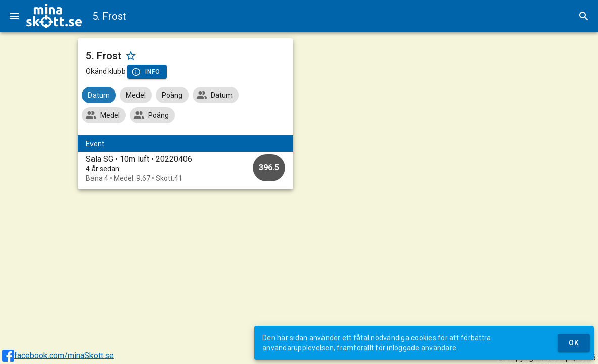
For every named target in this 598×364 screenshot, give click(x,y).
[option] (186, 169)
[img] (54, 16)
